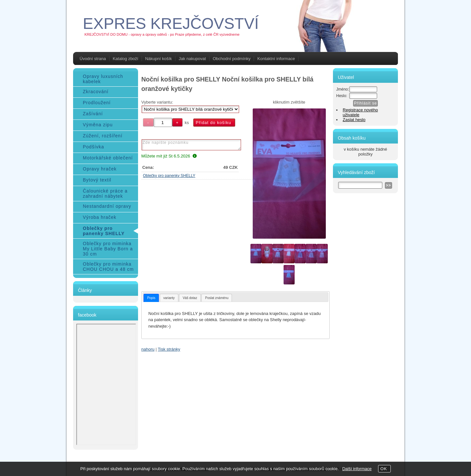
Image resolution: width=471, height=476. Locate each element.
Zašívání (93, 114)
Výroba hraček (100, 217)
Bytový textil (97, 180)
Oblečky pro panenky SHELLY (169, 176)
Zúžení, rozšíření (103, 136)
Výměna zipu (98, 125)
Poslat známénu (217, 298)
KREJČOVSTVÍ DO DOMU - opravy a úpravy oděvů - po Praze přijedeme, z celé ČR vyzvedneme (162, 34)
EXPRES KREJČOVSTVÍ (171, 24)
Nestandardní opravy (107, 206)
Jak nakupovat (192, 59)
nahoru (148, 349)
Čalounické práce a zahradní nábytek (105, 194)
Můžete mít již (169, 156)
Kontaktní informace (276, 59)
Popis (151, 298)
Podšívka (94, 147)
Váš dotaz (190, 298)
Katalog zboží (126, 59)
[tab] (151, 298)
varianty (169, 298)
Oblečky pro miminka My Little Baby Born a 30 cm (108, 249)
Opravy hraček (100, 169)
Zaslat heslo (354, 120)
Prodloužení (97, 103)
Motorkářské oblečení (108, 158)
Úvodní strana (93, 59)
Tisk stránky (169, 349)
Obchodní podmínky (232, 59)
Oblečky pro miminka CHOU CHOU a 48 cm (108, 267)
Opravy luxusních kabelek (103, 79)
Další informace (357, 469)
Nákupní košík (159, 59)
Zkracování (96, 92)
